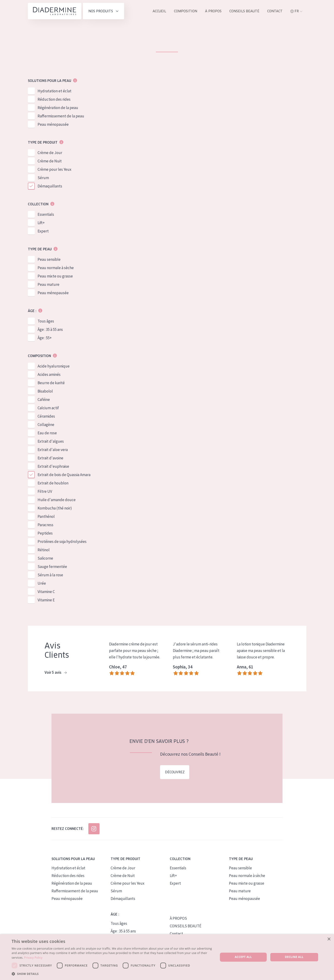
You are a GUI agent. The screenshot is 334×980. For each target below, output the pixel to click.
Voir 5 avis (56, 673)
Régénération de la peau (58, 108)
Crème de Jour (50, 153)
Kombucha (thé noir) (55, 508)
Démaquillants (50, 186)
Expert (43, 231)
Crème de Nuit (50, 161)
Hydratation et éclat (55, 91)
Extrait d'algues (51, 442)
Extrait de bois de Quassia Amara (64, 475)
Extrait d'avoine (50, 458)
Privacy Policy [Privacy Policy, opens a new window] (33, 958)
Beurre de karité (51, 383)
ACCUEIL (159, 11)
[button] (112, 974)
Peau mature (48, 285)
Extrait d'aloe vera (53, 450)
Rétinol (44, 550)
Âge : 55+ (45, 338)
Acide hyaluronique (54, 366)
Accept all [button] (243, 957)
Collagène (46, 425)
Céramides (46, 416)
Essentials (46, 215)
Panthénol (46, 517)
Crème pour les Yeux (55, 170)
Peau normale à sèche (56, 268)
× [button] (329, 939)
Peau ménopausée (53, 125)
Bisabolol (45, 391)
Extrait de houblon (53, 483)
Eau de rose (47, 433)
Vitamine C (46, 592)
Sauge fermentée (52, 567)
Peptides (45, 533)
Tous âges (46, 321)
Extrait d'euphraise (53, 467)
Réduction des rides (54, 100)
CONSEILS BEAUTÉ (186, 926)
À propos (213, 11)
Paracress (45, 525)
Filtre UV (45, 492)
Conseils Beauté (244, 11)
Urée (42, 583)
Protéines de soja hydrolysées (62, 542)
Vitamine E (46, 600)
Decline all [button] (294, 957)
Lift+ (41, 223)
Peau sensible (49, 260)
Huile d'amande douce (57, 500)
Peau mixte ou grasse (55, 276)
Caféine (44, 400)
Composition (186, 11)
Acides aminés (49, 375)
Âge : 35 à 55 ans (50, 330)
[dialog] (167, 957)
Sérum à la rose (50, 575)
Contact (275, 11)
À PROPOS (178, 918)
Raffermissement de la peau (61, 116)
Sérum (43, 178)
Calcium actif (48, 408)
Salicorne (45, 558)
